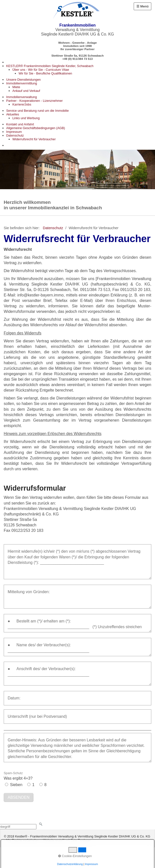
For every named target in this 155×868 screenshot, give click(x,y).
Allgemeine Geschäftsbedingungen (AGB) (36, 128)
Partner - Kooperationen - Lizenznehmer (34, 101)
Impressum (14, 132)
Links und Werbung (26, 118)
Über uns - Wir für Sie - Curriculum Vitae (41, 70)
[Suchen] (41, 824)
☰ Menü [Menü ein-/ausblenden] (142, 6)
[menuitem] (81, 70)
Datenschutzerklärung (70, 864)
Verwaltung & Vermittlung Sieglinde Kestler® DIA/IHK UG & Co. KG (78, 30)
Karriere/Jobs (22, 104)
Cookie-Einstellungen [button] (75, 856)
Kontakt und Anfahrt (20, 124)
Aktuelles (13, 114)
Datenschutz (15, 135)
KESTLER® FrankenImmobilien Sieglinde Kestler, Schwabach (50, 66)
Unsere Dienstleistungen (23, 80)
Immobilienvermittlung (22, 83)
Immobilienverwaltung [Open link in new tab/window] (22, 97)
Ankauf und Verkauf (26, 91)
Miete (16, 87)
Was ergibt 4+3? (18, 776)
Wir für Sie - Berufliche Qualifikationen (45, 73)
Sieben (16, 785)
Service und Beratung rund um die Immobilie (38, 111)
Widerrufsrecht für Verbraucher (34, 139)
